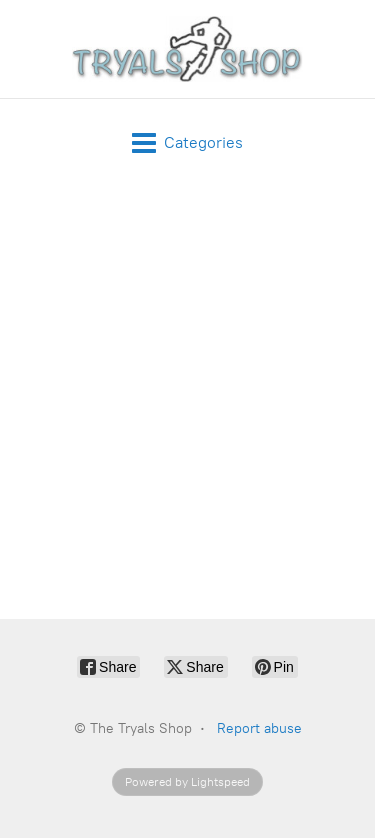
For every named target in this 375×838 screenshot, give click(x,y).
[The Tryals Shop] (188, 49)
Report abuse (259, 728)
